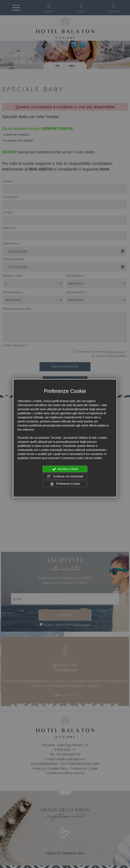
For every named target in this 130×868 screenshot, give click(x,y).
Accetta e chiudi (65, 469)
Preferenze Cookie (65, 484)
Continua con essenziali (65, 477)
